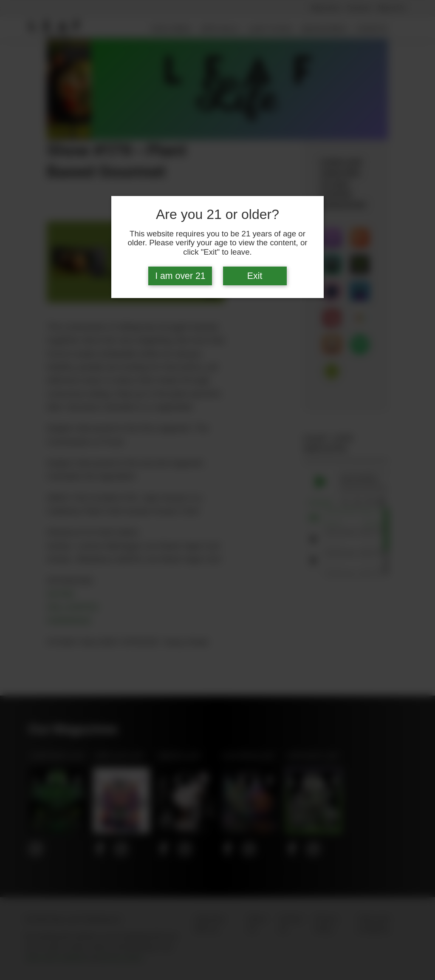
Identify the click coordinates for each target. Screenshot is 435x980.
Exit (255, 276)
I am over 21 (180, 276)
